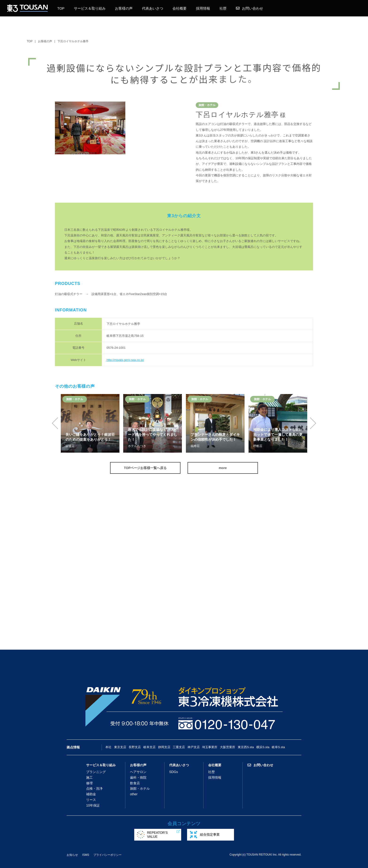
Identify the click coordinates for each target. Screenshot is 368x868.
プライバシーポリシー (107, 855)
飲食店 (135, 783)
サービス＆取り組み (90, 8)
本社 (108, 747)
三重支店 (179, 747)
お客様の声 (124, 8)
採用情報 (203, 8)
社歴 (223, 8)
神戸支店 (194, 747)
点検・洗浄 (94, 788)
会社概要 (180, 8)
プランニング (96, 772)
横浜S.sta (263, 747)
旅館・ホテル (140, 788)
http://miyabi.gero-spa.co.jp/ (125, 360)
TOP (61, 8)
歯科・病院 (138, 777)
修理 (89, 783)
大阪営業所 (228, 747)
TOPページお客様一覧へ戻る (145, 468)
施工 (89, 777)
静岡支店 (164, 747)
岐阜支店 (149, 747)
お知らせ (72, 855)
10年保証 (93, 805)
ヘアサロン (138, 772)
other (134, 794)
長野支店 (135, 747)
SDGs (174, 772)
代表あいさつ (153, 8)
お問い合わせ (249, 8)
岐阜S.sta (278, 747)
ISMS (86, 855)
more (223, 468)
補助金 (91, 794)
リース (91, 800)
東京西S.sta (246, 747)
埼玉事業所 (210, 747)
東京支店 (120, 747)
